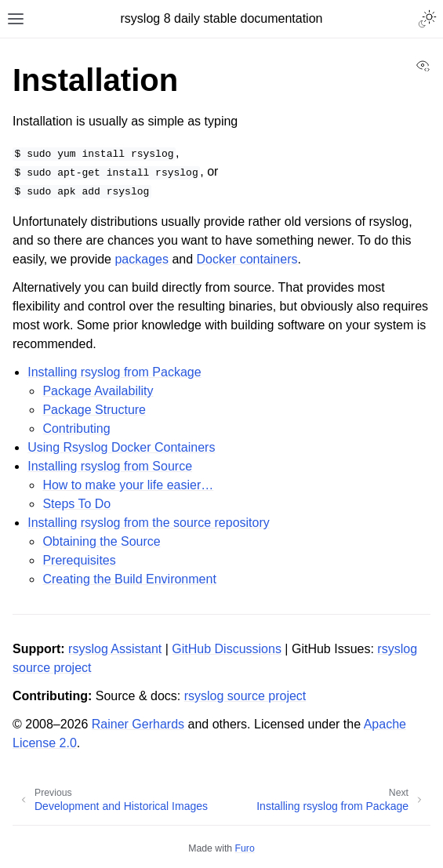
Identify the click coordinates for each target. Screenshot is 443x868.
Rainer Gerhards (138, 724)
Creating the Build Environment (129, 579)
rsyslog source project (245, 696)
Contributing (76, 429)
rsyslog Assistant (115, 649)
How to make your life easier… (128, 485)
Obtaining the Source (101, 541)
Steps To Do (76, 504)
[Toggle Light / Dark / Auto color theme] (427, 19)
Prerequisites (79, 560)
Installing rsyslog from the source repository (149, 523)
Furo (245, 848)
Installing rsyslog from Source (110, 466)
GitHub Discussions (227, 649)
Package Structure (94, 410)
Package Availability (98, 391)
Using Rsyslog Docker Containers (121, 447)
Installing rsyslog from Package (114, 372)
